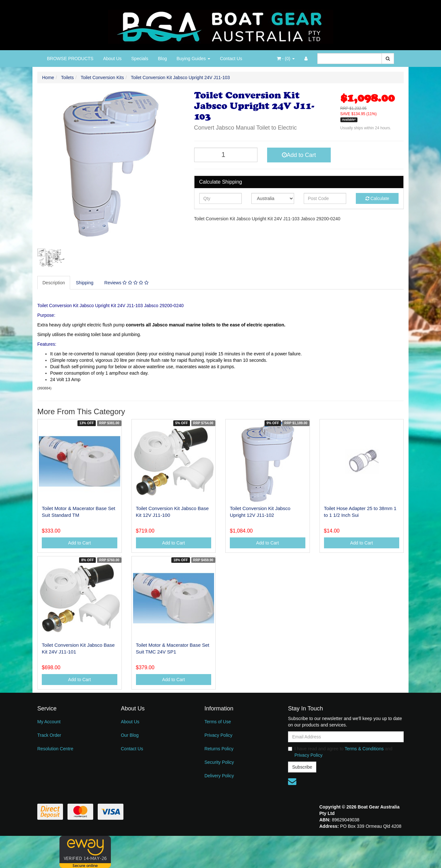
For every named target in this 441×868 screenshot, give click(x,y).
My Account (49, 722)
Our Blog (130, 735)
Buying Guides (193, 59)
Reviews (126, 283)
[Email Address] (346, 737)
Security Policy (219, 762)
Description (54, 283)
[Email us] (292, 781)
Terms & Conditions (364, 749)
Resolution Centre (55, 749)
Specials (140, 59)
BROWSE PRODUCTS (70, 59)
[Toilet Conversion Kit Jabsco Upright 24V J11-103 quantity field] (226, 155)
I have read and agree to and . (340, 752)
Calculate (377, 198)
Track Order (49, 735)
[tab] (54, 283)
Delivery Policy (219, 776)
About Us (113, 59)
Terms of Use (218, 722)
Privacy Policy (218, 735)
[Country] (273, 198)
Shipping (85, 283)
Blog (162, 59)
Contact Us (231, 59)
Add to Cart (299, 155)
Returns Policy (219, 749)
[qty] (221, 198)
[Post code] (325, 198)
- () (286, 59)
